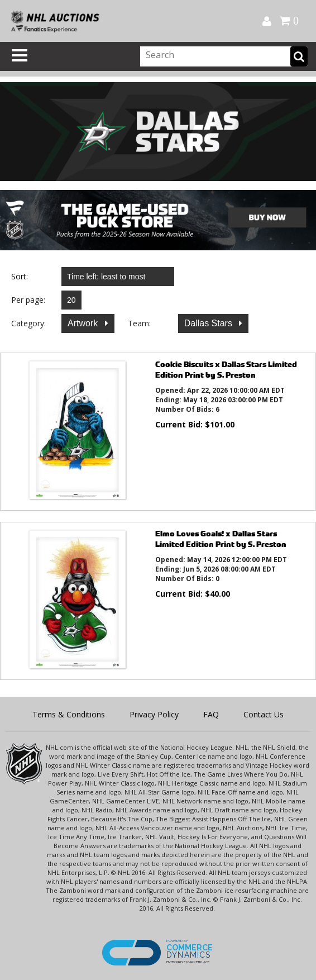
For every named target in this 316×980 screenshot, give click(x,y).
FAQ (211, 714)
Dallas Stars (210, 323)
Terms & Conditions (69, 714)
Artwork (84, 323)
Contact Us (264, 714)
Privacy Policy (154, 714)
